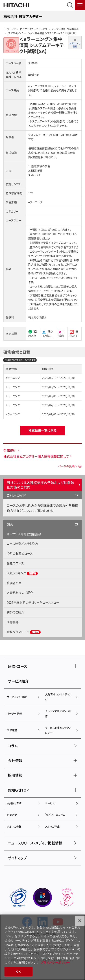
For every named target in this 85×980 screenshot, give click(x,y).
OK (19, 972)
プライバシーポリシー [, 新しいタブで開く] (55, 963)
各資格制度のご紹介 (20, 593)
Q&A (10, 524)
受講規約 (10, 450)
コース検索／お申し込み (22, 544)
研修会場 (13, 622)
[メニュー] (80, 5)
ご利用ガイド (16, 495)
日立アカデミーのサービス (34, 29)
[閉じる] (80, 921)
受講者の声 (14, 583)
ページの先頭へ (68, 466)
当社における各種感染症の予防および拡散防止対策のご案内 (40, 485)
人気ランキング (22, 573)
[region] (42, 947)
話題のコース (15, 563)
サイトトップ (9, 29)
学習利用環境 (64, 260)
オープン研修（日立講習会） (66, 29)
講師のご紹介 (15, 612)
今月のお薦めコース (20, 553)
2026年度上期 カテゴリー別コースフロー (33, 603)
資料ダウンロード (24, 632)
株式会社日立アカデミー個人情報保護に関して (36, 456)
